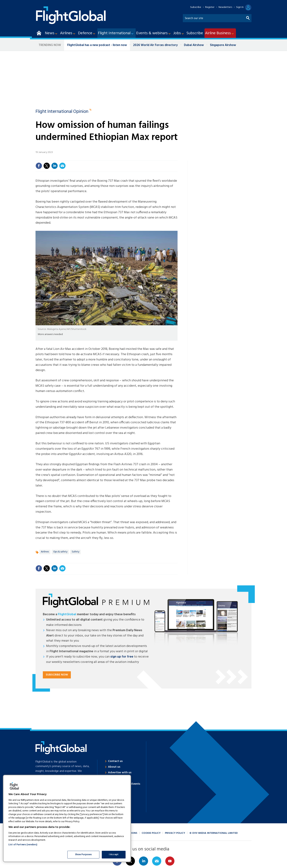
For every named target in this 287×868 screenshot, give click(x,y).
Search (248, 17)
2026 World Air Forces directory (155, 45)
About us (114, 767)
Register (210, 7)
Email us (157, 861)
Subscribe (196, 7)
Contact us (115, 761)
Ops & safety (60, 552)
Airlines (45, 552)
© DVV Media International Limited (214, 833)
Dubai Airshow (194, 45)
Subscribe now (57, 675)
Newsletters (225, 7)
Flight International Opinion (62, 112)
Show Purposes (83, 855)
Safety (76, 552)
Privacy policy (175, 833)
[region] (67, 818)
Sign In (240, 7)
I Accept (114, 855)
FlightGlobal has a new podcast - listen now (97, 45)
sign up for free (122, 657)
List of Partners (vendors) (23, 845)
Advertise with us (120, 773)
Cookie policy (151, 833)
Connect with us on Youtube (170, 861)
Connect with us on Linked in (143, 861)
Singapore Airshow (223, 45)
